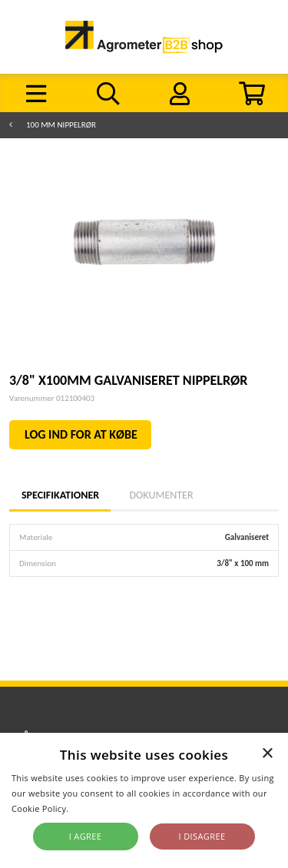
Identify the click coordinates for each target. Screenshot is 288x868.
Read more (94, 808)
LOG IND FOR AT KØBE (81, 434)
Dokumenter (161, 495)
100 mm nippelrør (61, 125)
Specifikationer (60, 495)
